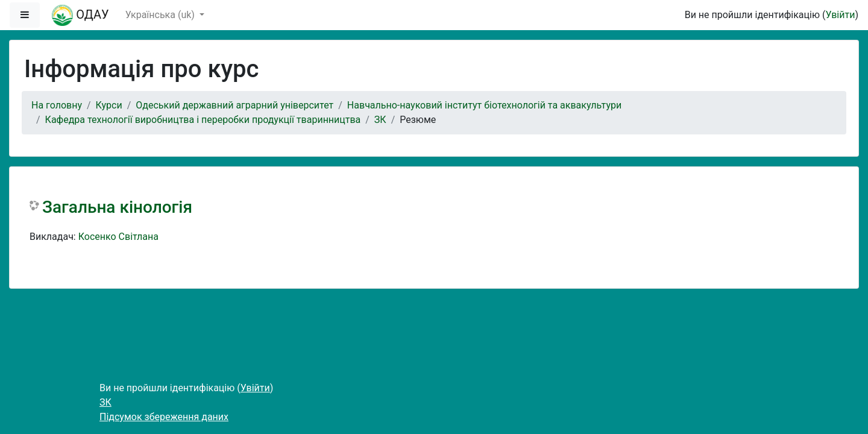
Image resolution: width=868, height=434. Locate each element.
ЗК (380, 120)
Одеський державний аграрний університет (234, 105)
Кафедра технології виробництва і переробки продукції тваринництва (203, 120)
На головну (57, 105)
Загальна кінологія (117, 207)
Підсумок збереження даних (164, 417)
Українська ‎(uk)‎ (161, 15)
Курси (109, 105)
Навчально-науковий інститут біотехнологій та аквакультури (484, 105)
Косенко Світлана (118, 237)
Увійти (840, 15)
